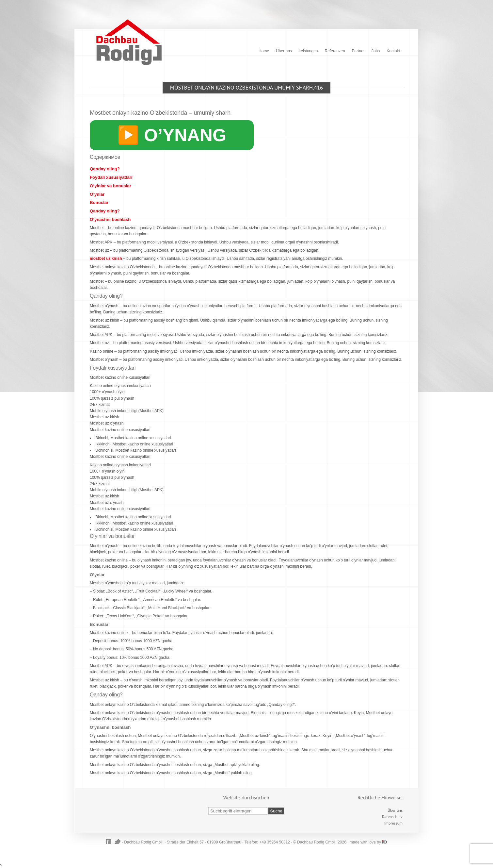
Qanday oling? (105, 169)
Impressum (393, 823)
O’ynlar (97, 194)
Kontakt (393, 51)
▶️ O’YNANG (172, 135)
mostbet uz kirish (106, 259)
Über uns (284, 51)
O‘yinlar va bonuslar (111, 186)
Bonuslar (99, 202)
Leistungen (308, 51)
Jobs (376, 51)
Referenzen (335, 51)
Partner (358, 51)
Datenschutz (392, 817)
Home (264, 51)
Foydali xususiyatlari (111, 177)
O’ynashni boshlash (110, 219)
